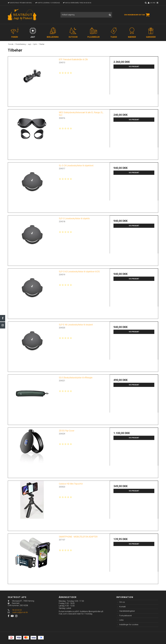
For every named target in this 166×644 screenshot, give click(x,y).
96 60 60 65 (15, 610)
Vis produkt (134, 67)
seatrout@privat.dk (20, 612)
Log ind (152, 3)
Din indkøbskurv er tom (137, 15)
